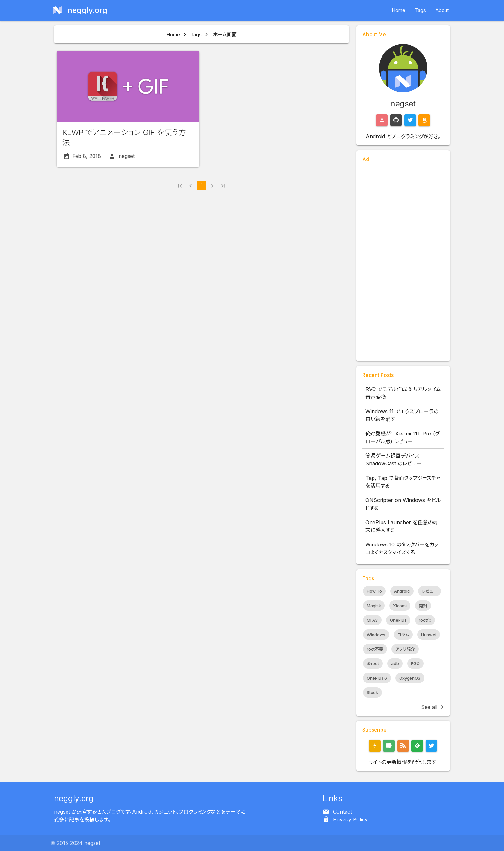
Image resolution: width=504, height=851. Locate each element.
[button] (180, 186)
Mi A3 (372, 620)
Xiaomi (400, 606)
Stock (372, 692)
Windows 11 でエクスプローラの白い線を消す (402, 415)
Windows (376, 635)
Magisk (374, 606)
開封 (423, 606)
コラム (403, 635)
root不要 (375, 649)
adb (395, 663)
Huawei (429, 635)
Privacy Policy (350, 819)
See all (433, 707)
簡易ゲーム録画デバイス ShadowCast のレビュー (393, 460)
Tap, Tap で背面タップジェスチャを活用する (403, 482)
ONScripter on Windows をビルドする (403, 504)
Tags (420, 10)
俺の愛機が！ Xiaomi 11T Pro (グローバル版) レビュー (402, 437)
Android (402, 591)
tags (197, 35)
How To (374, 591)
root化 (425, 620)
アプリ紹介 (405, 649)
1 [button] (202, 185)
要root (373, 663)
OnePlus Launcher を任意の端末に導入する (402, 526)
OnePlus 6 (377, 678)
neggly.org (74, 798)
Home (399, 10)
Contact (342, 812)
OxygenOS (410, 678)
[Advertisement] (403, 260)
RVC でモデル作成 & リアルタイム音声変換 (403, 393)
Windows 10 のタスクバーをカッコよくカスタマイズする (402, 548)
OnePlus (398, 620)
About (442, 10)
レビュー (430, 591)
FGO (415, 663)
